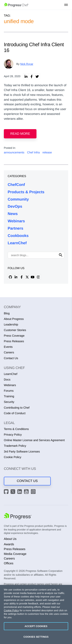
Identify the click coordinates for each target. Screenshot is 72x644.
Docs (7, 380)
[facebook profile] (22, 277)
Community (18, 199)
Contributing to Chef (17, 408)
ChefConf (16, 185)
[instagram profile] (38, 277)
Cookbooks (18, 236)
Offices (9, 563)
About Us (10, 539)
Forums (9, 391)
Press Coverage (14, 336)
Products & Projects (26, 192)
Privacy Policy (13, 435)
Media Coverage (15, 554)
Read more (20, 134)
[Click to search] (61, 255)
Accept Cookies (36, 626)
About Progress (14, 319)
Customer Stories (15, 330)
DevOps (15, 207)
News (13, 214)
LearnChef (17, 243)
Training (9, 396)
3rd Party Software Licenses (22, 452)
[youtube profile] (33, 277)
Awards (9, 544)
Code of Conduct (15, 413)
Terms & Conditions (16, 429)
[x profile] (27, 277)
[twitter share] (37, 76)
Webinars (16, 221)
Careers (9, 353)
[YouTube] (27, 492)
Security (9, 402)
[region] (36, 614)
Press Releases (14, 341)
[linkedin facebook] (31, 76)
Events (8, 347)
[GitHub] (7, 492)
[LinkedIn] (20, 492)
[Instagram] (34, 492)
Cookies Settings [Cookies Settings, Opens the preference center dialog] (36, 637)
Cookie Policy (13, 457)
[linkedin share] (26, 76)
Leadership (11, 325)
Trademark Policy (15, 446)
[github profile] (10, 277)
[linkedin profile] (16, 277)
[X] (13, 492)
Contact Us (11, 358)
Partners (15, 228)
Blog (7, 313)
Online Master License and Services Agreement (34, 440)
